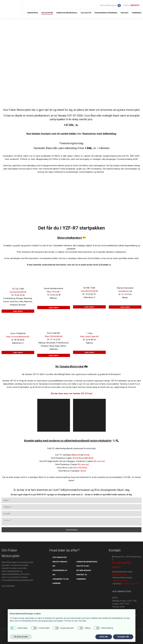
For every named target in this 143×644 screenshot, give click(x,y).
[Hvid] (87, 455)
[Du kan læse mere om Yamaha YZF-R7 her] (72, 394)
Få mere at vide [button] (21, 637)
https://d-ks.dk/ (53, 292)
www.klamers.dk (125, 291)
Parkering (137, 13)
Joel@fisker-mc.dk (120, 581)
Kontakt (125, 13)
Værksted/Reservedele (67, 13)
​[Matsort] (76, 455)
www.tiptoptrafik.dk (18, 292)
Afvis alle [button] (104, 637)
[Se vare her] (99, 461)
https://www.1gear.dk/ (89, 336)
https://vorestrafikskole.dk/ (18, 337)
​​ (135, 5)
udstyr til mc (83, 566)
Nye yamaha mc (60, 557)
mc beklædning (84, 570)
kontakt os (82, 575)
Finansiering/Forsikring (106, 13)
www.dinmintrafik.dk (89, 291)
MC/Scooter (47, 13)
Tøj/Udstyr (86, 13)
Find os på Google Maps (122, 563)
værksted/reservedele (87, 562)
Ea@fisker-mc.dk (120, 575)
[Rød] (91, 458)
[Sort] (76, 458)
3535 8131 (116, 567)
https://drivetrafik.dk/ (54, 336)
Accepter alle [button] (123, 637)
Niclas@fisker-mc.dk (130, 584)
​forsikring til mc (61, 579)
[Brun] (81, 458)
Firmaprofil (33, 13)
